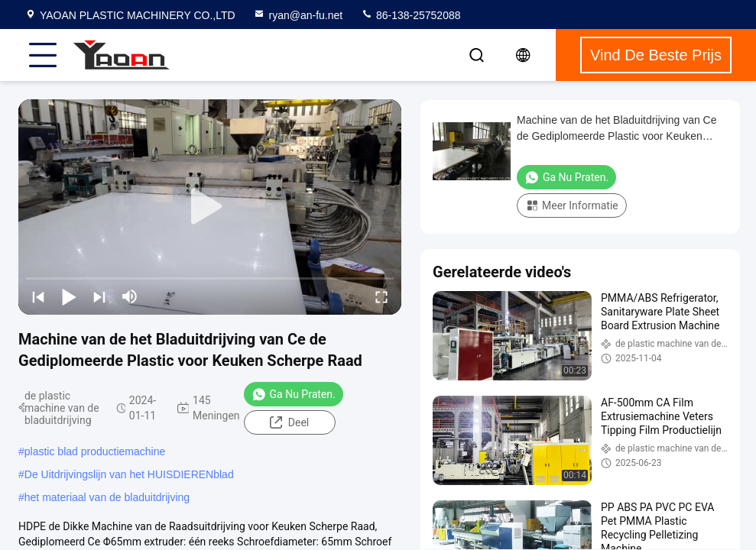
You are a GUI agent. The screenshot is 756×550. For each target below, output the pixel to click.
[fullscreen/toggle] (381, 296)
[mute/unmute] (130, 296)
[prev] (38, 296)
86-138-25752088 (410, 15)
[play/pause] (69, 296)
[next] (99, 296)
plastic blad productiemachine (95, 451)
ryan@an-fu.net (298, 15)
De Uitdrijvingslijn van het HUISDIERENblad (129, 474)
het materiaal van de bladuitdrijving (107, 497)
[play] (210, 207)
